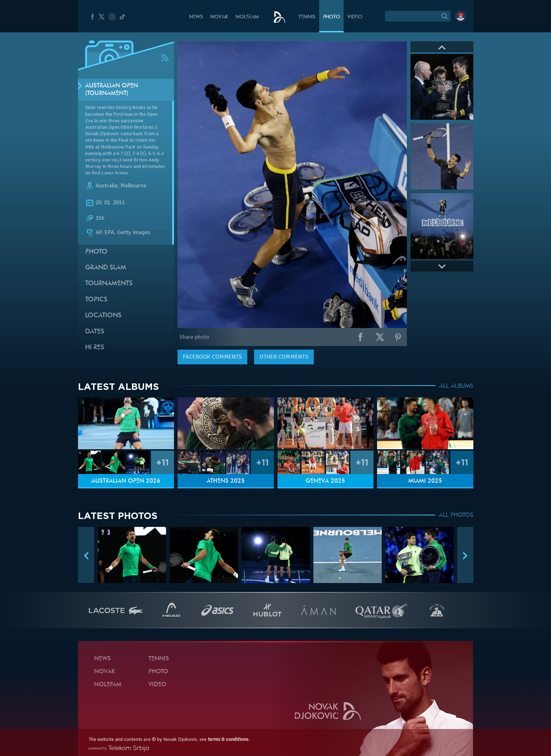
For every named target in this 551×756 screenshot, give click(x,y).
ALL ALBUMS (456, 386)
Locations (103, 316)
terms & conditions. (229, 739)
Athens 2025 (226, 481)
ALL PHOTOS (456, 515)
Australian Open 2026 (126, 481)
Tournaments (109, 284)
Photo (331, 17)
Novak (219, 17)
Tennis (307, 17)
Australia (107, 186)
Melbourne (133, 186)
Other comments (284, 357)
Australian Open (102, 127)
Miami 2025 (425, 481)
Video (355, 17)
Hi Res (95, 348)
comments (212, 357)
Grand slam (106, 268)
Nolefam (247, 17)
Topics (96, 300)
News (196, 17)
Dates (95, 332)
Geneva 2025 (325, 481)
